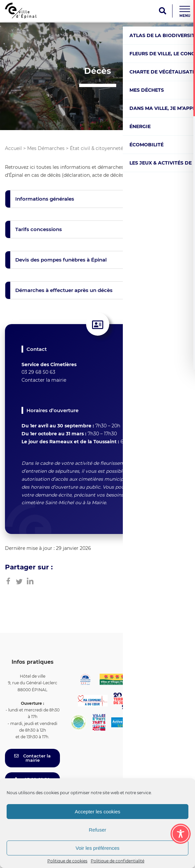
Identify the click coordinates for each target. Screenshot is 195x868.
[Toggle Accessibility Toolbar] (181, 834)
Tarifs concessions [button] (39, 229)
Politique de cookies (67, 861)
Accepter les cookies (98, 812)
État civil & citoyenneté (97, 148)
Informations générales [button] (45, 199)
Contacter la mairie (44, 380)
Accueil (13, 148)
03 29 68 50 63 (38, 372)
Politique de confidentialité (118, 861)
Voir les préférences (97, 848)
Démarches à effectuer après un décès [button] (64, 290)
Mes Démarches (46, 148)
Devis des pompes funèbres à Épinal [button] (61, 260)
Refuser (97, 830)
